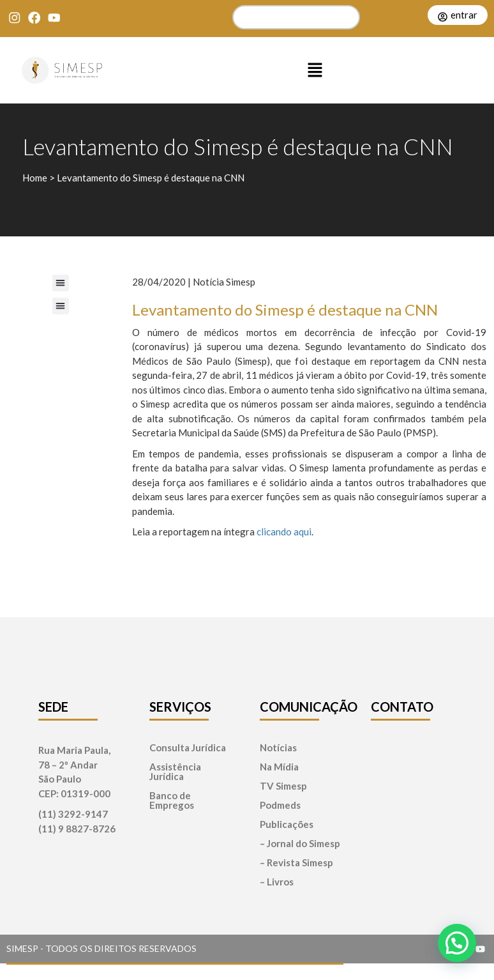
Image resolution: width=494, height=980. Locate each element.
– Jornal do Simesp (300, 844)
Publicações (287, 824)
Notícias (278, 748)
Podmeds (280, 805)
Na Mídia (279, 767)
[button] (315, 70)
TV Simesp (283, 786)
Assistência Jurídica (175, 772)
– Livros (277, 882)
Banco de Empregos (172, 800)
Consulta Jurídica (188, 748)
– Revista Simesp (296, 863)
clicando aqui (284, 532)
